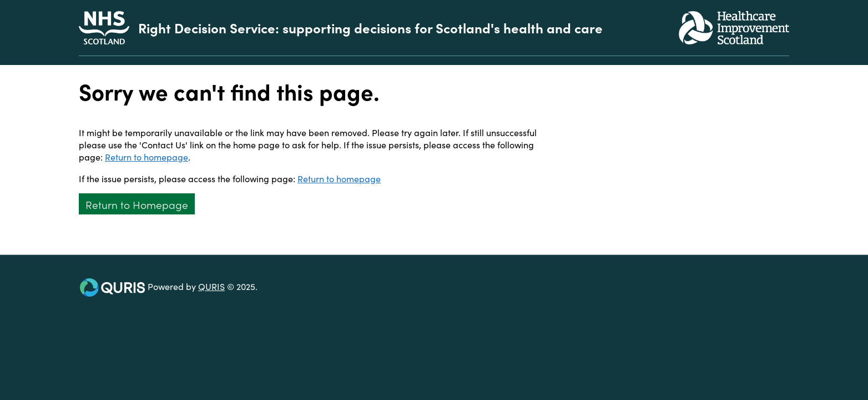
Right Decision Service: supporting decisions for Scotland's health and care (370, 28)
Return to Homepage (137, 204)
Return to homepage (147, 157)
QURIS (211, 286)
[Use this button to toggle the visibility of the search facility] (780, 61)
